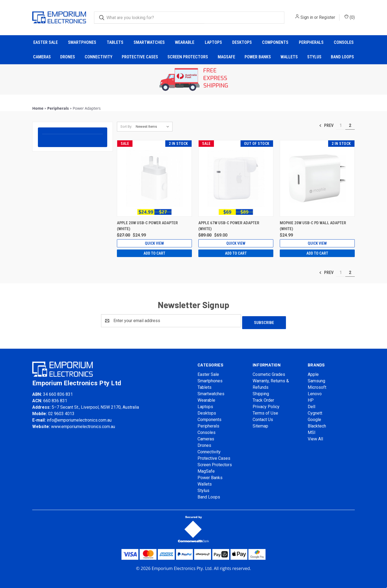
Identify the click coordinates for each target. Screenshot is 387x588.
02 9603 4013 (61, 411)
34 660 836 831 (58, 392)
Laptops (213, 42)
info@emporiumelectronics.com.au (79, 418)
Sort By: (126, 126)
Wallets (289, 57)
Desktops (242, 42)
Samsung (316, 379)
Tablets (115, 42)
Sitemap (260, 424)
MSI (312, 431)
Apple (313, 373)
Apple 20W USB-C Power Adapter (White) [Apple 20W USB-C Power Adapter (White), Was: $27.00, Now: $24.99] (147, 226)
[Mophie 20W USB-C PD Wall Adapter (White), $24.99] (317, 178)
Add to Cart (154, 253)
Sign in (307, 17)
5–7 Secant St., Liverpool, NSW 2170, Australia (95, 405)
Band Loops (342, 57)
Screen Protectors (188, 57)
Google (314, 418)
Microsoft (317, 385)
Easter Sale (46, 42)
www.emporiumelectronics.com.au (83, 424)
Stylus (314, 57)
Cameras (42, 57)
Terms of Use (265, 411)
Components (275, 42)
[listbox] (154, 127)
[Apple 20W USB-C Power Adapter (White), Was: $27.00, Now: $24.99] (154, 178)
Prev (326, 126)
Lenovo (315, 392)
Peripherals (311, 42)
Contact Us (263, 418)
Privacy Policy (266, 405)
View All (315, 437)
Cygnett (315, 411)
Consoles (344, 42)
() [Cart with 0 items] (350, 17)
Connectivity (98, 57)
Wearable (185, 42)
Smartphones (82, 42)
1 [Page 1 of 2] (341, 125)
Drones (68, 57)
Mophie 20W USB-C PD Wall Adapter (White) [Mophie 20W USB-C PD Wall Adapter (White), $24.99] (313, 226)
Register (327, 17)
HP (311, 398)
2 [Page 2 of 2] (350, 125)
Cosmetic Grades (269, 373)
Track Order (263, 398)
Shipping (261, 392)
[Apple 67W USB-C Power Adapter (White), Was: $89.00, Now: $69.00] (236, 178)
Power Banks (258, 57)
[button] (194, 80)
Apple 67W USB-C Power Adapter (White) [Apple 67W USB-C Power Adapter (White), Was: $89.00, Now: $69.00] (229, 226)
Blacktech (317, 424)
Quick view (154, 243)
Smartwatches (149, 42)
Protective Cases (140, 57)
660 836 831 (55, 399)
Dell (311, 405)
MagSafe (226, 57)
